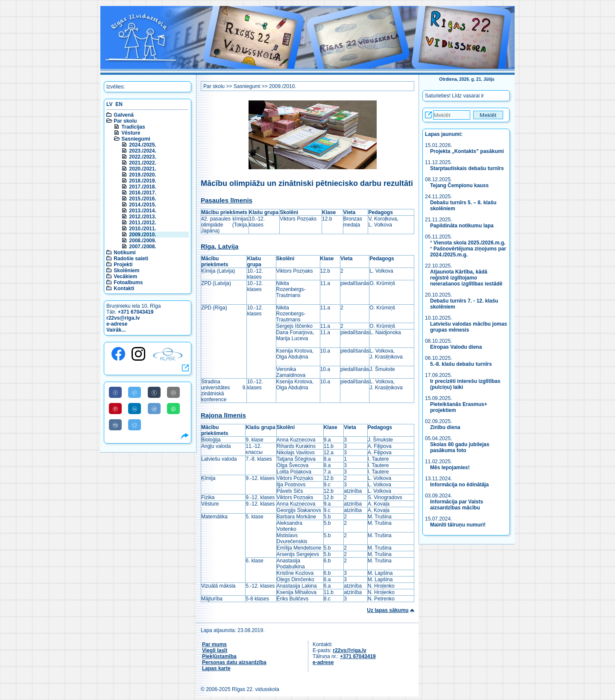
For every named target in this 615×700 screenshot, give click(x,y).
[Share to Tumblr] (154, 392)
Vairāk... (116, 330)
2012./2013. (142, 217)
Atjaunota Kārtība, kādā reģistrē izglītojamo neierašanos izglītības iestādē (466, 278)
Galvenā (124, 115)
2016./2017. (142, 193)
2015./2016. (142, 199)
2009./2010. (142, 235)
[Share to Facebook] (115, 392)
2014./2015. (142, 205)
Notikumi (124, 253)
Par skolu (125, 121)
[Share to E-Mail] (173, 392)
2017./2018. (142, 187)
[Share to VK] (115, 425)
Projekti (123, 265)
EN (119, 104)
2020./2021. (142, 169)
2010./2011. (142, 229)
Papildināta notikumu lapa (462, 226)
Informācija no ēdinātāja (459, 485)
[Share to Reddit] (154, 409)
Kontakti (124, 288)
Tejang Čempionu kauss (459, 185)
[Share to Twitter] (135, 392)
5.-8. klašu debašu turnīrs (461, 364)
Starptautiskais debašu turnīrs (468, 168)
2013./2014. (142, 211)
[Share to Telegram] (135, 425)
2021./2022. (142, 163)
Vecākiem (125, 276)
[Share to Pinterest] (115, 409)
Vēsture (131, 133)
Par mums (214, 644)
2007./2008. (142, 247)
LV (109, 104)
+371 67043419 (136, 312)
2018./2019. (142, 181)
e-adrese (117, 324)
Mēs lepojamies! (450, 468)
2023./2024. (142, 151)
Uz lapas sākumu (388, 610)
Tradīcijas (133, 127)
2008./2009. (142, 241)
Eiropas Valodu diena (456, 347)
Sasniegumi (136, 139)
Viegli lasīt (215, 650)
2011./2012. (142, 223)
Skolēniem (126, 271)
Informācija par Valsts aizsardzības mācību (457, 505)
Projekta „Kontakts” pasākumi (467, 151)
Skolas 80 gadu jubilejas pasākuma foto (460, 447)
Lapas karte (216, 668)
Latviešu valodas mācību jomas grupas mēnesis (469, 327)
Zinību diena (445, 427)
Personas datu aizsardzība (234, 662)
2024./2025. (142, 145)
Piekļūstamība (219, 656)
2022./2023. (142, 157)
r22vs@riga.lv (123, 318)
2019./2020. (142, 175)
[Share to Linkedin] (135, 409)
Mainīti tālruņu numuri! (458, 525)
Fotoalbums (128, 282)
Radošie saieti (131, 259)
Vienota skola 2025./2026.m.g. (470, 243)
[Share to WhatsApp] (173, 409)
